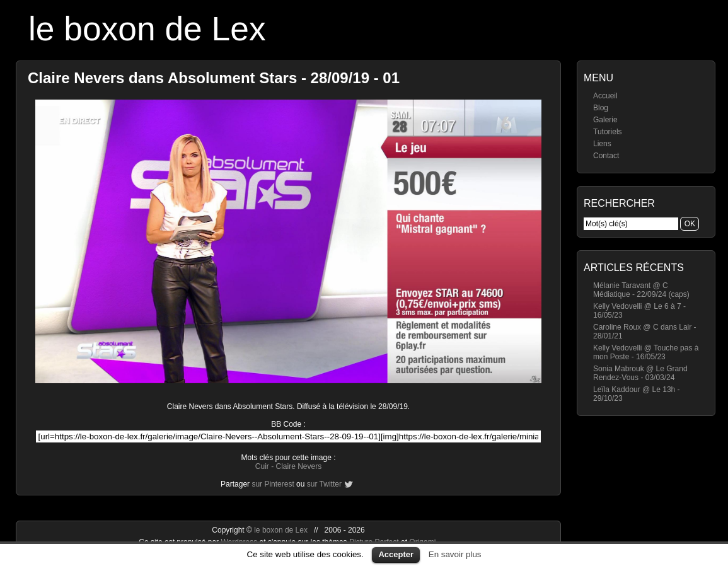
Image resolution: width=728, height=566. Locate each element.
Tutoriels (608, 132)
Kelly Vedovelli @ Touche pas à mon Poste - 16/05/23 (646, 352)
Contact (606, 156)
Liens (602, 144)
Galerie (605, 120)
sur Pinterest (273, 484)
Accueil (605, 96)
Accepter (396, 554)
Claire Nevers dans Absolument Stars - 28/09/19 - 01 (214, 78)
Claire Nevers (299, 466)
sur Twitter (324, 484)
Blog (601, 108)
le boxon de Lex (147, 29)
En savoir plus (455, 554)
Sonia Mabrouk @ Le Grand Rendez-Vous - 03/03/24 (640, 373)
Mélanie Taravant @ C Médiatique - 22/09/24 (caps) (641, 290)
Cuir (262, 466)
